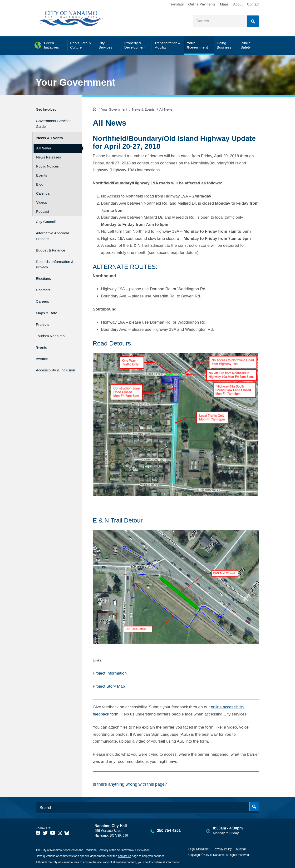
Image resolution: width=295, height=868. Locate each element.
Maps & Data (49, 304)
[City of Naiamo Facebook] (38, 833)
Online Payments (202, 4)
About (238, 4)
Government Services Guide (51, 122)
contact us (125, 856)
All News (44, 144)
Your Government (76, 82)
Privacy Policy (223, 848)
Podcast (43, 207)
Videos (42, 198)
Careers (44, 294)
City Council (48, 217)
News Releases (49, 153)
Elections (45, 274)
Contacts (45, 284)
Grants (42, 335)
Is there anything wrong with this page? (130, 784)
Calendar (43, 189)
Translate (176, 4)
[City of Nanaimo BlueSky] (68, 833)
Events (42, 171)
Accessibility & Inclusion (50, 358)
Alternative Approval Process (53, 230)
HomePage (95, 108)
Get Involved (48, 109)
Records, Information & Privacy (49, 258)
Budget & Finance (54, 243)
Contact (253, 4)
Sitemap (241, 848)
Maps (224, 4)
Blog (40, 180)
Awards (43, 345)
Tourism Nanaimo (53, 325)
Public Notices (47, 162)
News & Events (143, 109)
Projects (44, 315)
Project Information (110, 673)
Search (253, 21)
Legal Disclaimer (199, 848)
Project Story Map (109, 686)
